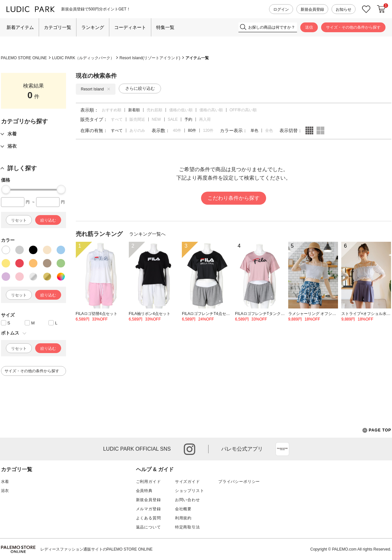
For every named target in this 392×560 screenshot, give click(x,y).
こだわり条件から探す (234, 198)
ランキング (93, 27)
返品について (149, 527)
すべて (117, 119)
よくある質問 (149, 518)
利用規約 (183, 518)
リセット (19, 220)
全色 (269, 130)
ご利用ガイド (149, 482)
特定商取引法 (188, 527)
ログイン (281, 9)
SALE (173, 119)
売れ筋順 (155, 110)
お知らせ (344, 9)
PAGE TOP (377, 430)
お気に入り (366, 9)
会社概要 (183, 509)
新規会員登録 (312, 9)
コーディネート (130, 27)
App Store (282, 449)
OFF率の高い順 (243, 110)
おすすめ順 (112, 110)
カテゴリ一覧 (58, 27)
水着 (5, 482)
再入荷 (205, 119)
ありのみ (137, 130)
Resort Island (96, 89)
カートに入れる (381, 9)
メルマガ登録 (149, 509)
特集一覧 (165, 27)
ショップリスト (190, 491)
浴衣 (5, 491)
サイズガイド (188, 482)
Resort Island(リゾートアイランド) (150, 58)
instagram (189, 449)
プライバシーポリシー (239, 482)
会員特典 (144, 491)
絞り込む (48, 220)
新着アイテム (20, 27)
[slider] (6, 189)
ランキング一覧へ (147, 234)
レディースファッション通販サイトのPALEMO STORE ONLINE (97, 549)
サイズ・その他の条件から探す (353, 27)
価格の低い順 (181, 110)
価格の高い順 (211, 110)
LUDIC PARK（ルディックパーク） (83, 58)
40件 (177, 130)
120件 (208, 130)
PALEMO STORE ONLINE (24, 58)
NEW (156, 119)
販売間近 (137, 119)
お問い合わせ (188, 500)
